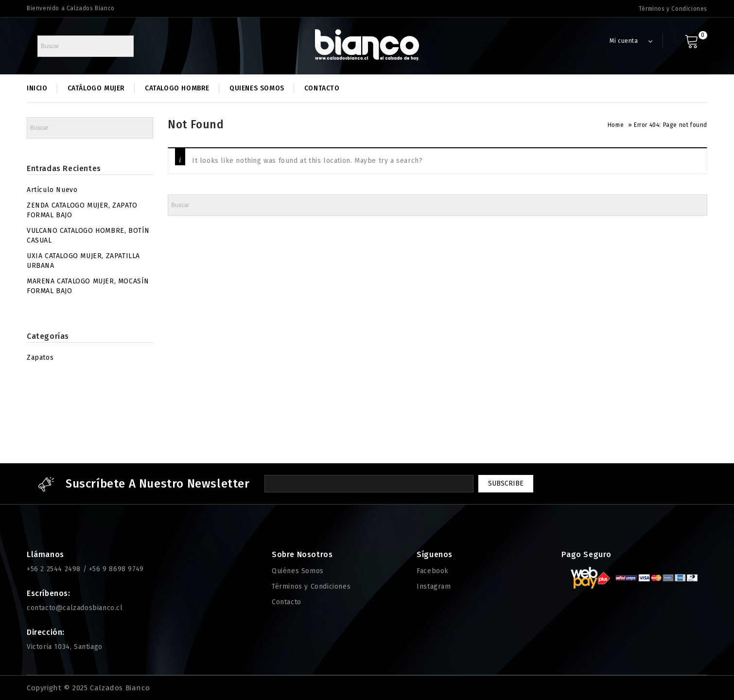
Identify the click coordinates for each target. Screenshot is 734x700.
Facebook (433, 571)
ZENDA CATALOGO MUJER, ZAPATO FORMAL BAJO (82, 210)
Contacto (322, 88)
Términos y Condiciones (673, 9)
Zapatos (40, 358)
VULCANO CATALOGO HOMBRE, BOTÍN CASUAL (88, 236)
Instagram (434, 586)
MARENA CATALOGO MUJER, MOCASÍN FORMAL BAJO (88, 286)
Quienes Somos (257, 88)
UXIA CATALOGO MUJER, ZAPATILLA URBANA (83, 261)
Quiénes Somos (298, 571)
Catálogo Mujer (96, 88)
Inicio (37, 88)
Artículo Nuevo (52, 190)
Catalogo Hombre (177, 88)
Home (616, 125)
